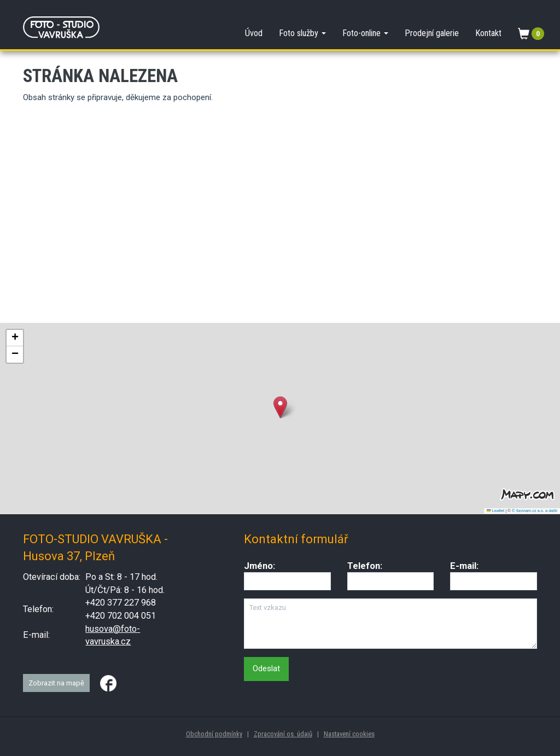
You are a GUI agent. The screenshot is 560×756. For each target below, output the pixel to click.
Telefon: (365, 566)
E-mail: (464, 566)
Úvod (254, 33)
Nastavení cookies (349, 734)
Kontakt (488, 33)
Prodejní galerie (432, 33)
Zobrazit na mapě (56, 683)
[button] (280, 407)
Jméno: (259, 566)
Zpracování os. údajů (283, 734)
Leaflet (495, 511)
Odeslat (266, 668)
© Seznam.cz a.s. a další (535, 511)
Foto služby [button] (302, 33)
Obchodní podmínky (214, 734)
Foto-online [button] (365, 33)
